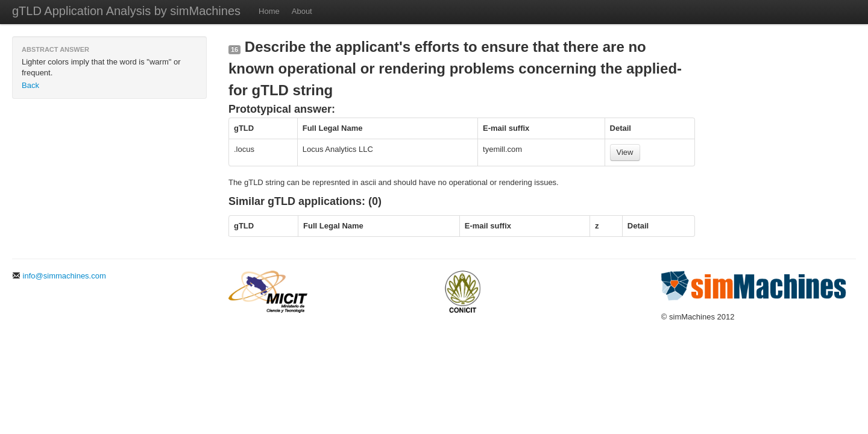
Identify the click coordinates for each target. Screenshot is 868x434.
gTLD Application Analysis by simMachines (126, 11)
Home (269, 11)
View (625, 152)
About (302, 11)
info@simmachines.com (59, 276)
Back (30, 85)
